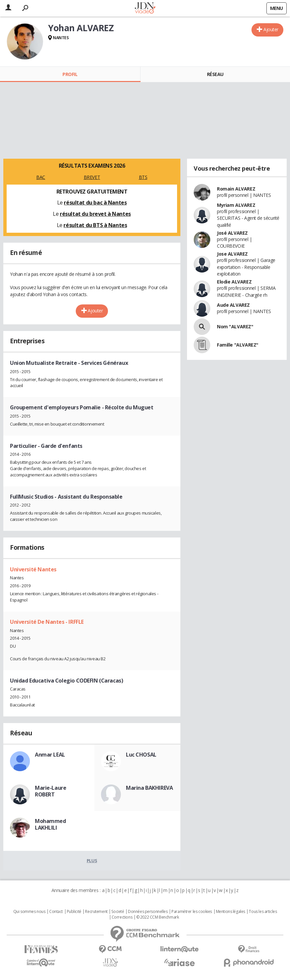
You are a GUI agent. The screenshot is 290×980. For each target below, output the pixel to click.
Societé (118, 912)
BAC (41, 177)
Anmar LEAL (50, 755)
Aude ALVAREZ (233, 305)
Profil (70, 74)
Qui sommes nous (29, 912)
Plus (92, 860)
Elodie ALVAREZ (234, 282)
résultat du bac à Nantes (95, 203)
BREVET (92, 177)
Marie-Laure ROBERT (50, 791)
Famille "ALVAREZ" (238, 345)
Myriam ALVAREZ (236, 205)
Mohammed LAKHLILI (50, 824)
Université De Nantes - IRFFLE (47, 622)
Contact (56, 912)
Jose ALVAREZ (232, 254)
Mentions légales (231, 912)
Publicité (74, 912)
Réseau (215, 74)
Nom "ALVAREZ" (235, 327)
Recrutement (96, 912)
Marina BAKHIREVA (149, 788)
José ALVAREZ (232, 233)
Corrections (122, 917)
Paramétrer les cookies (192, 912)
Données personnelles (148, 912)
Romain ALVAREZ (236, 189)
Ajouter (271, 29)
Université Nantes (33, 569)
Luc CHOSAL (141, 755)
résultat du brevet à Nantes (95, 214)
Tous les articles (263, 912)
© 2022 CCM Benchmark (158, 917)
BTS (143, 177)
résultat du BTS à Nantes (95, 225)
